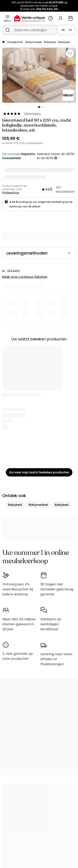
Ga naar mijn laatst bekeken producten (39, 472)
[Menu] (7, 17)
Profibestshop (11, 193)
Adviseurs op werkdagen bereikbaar (51, 624)
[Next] (69, 73)
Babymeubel (33, 42)
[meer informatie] (56, 158)
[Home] (3, 42)
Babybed (50, 42)
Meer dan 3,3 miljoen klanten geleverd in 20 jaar (19, 624)
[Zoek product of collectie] (7, 30)
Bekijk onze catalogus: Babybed (25, 277)
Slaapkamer (15, 42)
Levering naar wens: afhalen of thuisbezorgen (56, 659)
